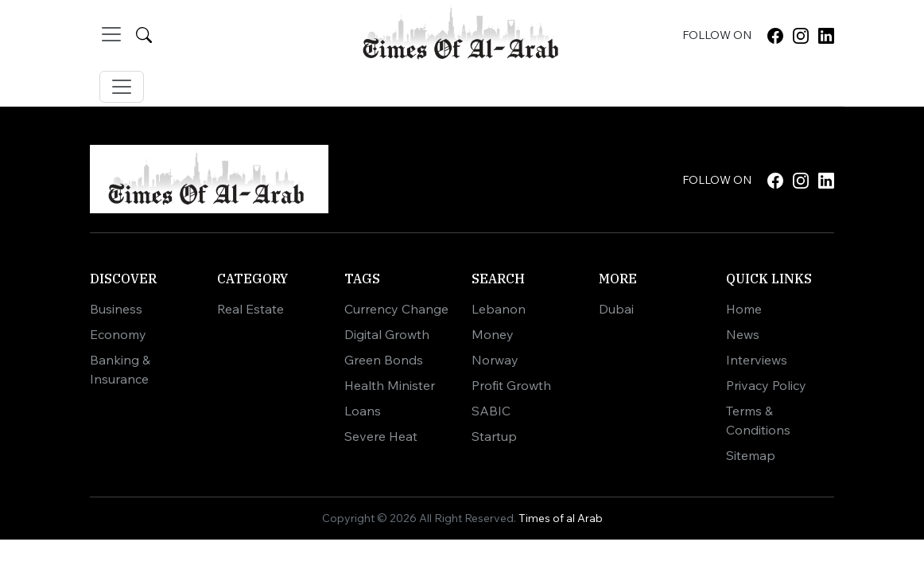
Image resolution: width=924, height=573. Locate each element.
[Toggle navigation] (111, 34)
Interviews (757, 360)
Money (493, 334)
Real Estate (250, 309)
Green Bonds (384, 360)
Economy (118, 334)
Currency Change (396, 309)
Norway (495, 360)
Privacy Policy (766, 385)
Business (116, 309)
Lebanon (499, 309)
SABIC (491, 411)
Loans (363, 411)
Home (744, 309)
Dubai (616, 309)
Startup (494, 436)
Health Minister (390, 385)
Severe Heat (381, 436)
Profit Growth (511, 385)
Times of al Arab (561, 518)
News (743, 334)
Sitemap (751, 455)
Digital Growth (387, 334)
